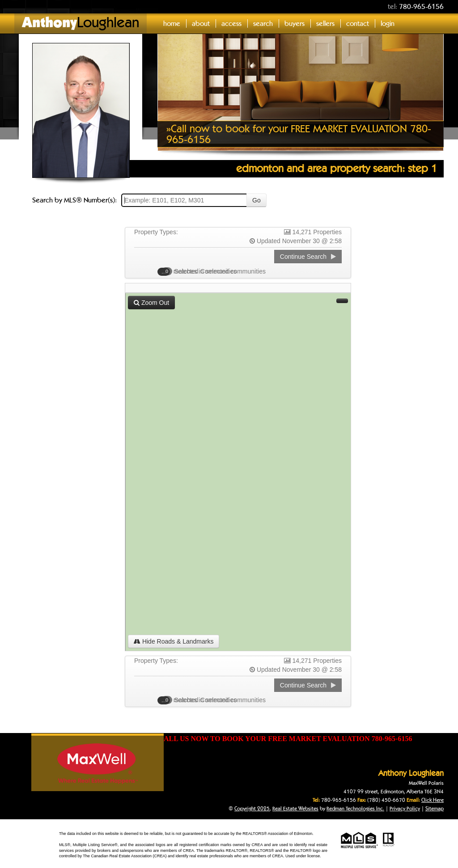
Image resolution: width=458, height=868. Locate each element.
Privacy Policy (405, 808)
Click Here (433, 800)
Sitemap (435, 808)
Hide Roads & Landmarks (174, 641)
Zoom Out (151, 303)
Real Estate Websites (295, 808)
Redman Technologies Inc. (355, 808)
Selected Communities (202, 271)
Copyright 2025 (252, 808)
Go (257, 200)
